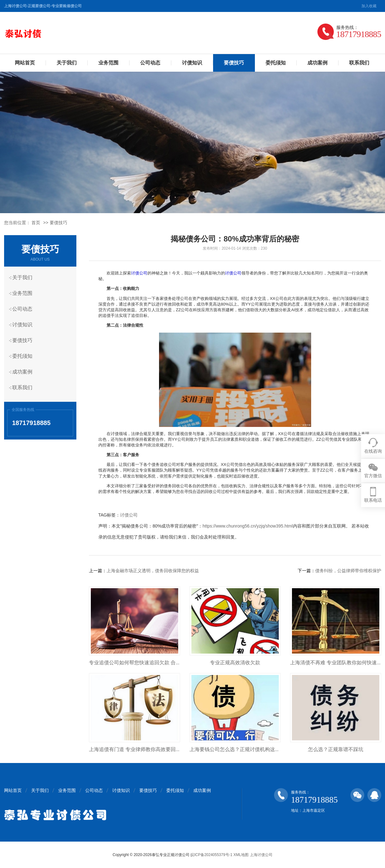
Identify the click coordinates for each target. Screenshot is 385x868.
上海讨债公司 (261, 855)
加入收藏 (369, 6)
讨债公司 (139, 273)
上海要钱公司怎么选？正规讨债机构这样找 (237, 749)
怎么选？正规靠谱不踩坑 (336, 749)
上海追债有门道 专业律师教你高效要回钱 (135, 749)
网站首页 (25, 63)
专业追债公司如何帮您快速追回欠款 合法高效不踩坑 (147, 663)
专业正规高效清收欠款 (235, 663)
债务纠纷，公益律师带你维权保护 (348, 571)
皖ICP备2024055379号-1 (211, 855)
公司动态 (150, 63)
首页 (36, 223)
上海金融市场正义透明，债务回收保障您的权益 (153, 571)
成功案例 (317, 63)
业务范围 (108, 63)
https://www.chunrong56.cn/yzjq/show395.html (247, 526)
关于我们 (67, 63)
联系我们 (359, 63)
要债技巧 (234, 63)
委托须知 (276, 63)
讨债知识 (192, 63)
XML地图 (241, 855)
